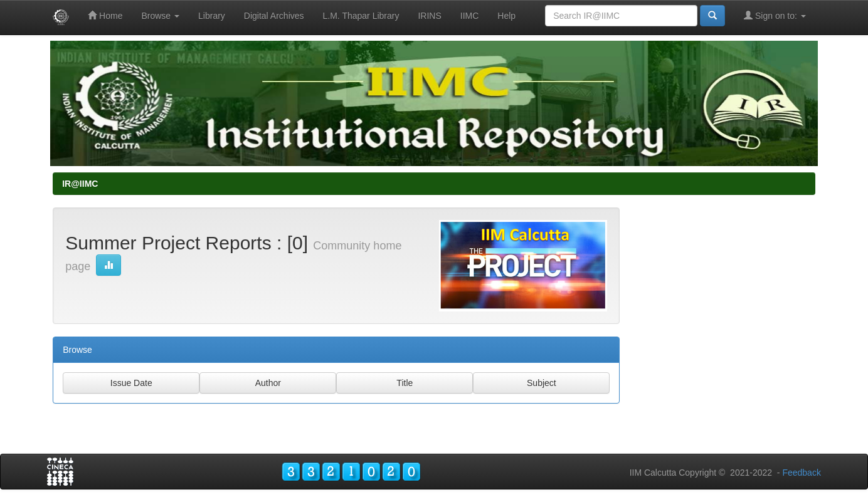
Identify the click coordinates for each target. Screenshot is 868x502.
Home (105, 15)
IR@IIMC (80, 184)
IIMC (470, 16)
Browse (160, 16)
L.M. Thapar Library (361, 16)
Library (212, 16)
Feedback (801, 473)
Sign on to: (775, 15)
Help (506, 16)
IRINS (429, 16)
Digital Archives (274, 16)
